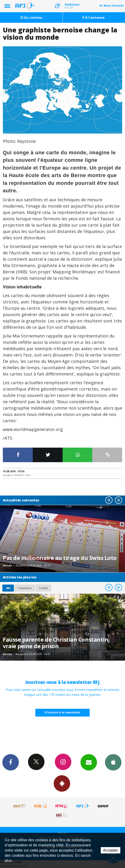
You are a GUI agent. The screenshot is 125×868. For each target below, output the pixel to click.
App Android (62, 783)
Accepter (111, 850)
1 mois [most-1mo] (43, 588)
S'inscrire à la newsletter (63, 712)
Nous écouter (114, 6)
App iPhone (113, 762)
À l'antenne (94, 17)
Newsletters (89, 762)
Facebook (11, 762)
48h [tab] (8, 588)
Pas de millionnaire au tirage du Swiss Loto (60, 558)
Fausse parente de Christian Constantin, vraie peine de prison (56, 643)
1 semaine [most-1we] (25, 588)
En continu (31, 17)
